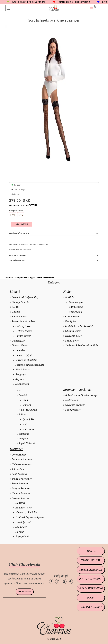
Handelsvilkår (91, 560)
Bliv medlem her (25, 592)
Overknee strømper (75, 405)
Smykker (20, 379)
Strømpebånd (22, 384)
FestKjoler (71, 321)
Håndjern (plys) (23, 355)
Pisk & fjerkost (23, 370)
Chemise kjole (76, 307)
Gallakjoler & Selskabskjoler (80, 326)
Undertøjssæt (19, 341)
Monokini (27, 405)
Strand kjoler (72, 341)
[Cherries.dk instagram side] (58, 582)
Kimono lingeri (20, 317)
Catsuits (16, 312)
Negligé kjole (76, 312)
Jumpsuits (24, 434)
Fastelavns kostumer (22, 459)
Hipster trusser (23, 336)
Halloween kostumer (22, 464)
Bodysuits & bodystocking (25, 297)
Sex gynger (21, 374)
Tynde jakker (29, 419)
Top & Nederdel (27, 443)
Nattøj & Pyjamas (28, 410)
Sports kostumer (20, 484)
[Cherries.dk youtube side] (64, 582)
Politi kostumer (20, 474)
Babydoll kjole (76, 302)
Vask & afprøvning (91, 588)
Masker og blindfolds (26, 360)
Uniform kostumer (21, 493)
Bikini (26, 400)
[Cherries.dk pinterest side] (70, 582)
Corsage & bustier (21, 302)
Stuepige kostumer (21, 488)
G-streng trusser (24, 331)
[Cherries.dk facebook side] (52, 582)
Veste (25, 424)
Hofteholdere (72, 400)
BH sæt (16, 307)
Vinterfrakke (29, 429)
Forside (8, 278)
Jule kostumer (19, 469)
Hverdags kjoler (73, 336)
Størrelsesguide (91, 570)
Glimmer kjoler (73, 331)
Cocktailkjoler (72, 317)
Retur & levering (91, 579)
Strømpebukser (73, 410)
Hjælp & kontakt (91, 607)
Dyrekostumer (19, 455)
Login (91, 598)
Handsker (20, 350)
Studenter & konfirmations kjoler (82, 345)
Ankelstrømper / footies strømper (82, 395)
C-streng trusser (24, 326)
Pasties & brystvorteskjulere (30, 365)
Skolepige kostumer (22, 479)
